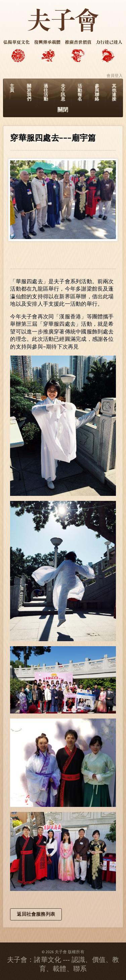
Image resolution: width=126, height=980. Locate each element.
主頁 (12, 88)
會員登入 (115, 76)
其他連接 (114, 93)
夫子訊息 (63, 93)
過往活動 (46, 93)
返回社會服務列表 (36, 914)
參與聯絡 (97, 93)
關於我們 (29, 93)
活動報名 (80, 93)
